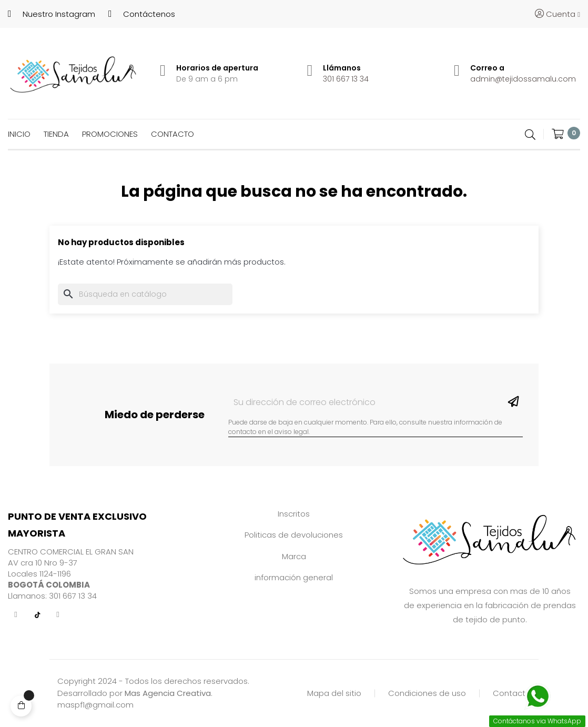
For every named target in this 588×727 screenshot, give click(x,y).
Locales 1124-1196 (39, 574)
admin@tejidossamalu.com (523, 79)
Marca (294, 556)
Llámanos (342, 68)
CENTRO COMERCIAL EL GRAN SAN (71, 552)
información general (294, 577)
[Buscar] (145, 294)
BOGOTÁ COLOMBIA (49, 585)
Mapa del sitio (334, 693)
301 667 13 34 (346, 79)
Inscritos (294, 514)
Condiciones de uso (427, 693)
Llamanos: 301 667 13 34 (52, 596)
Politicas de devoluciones (294, 535)
